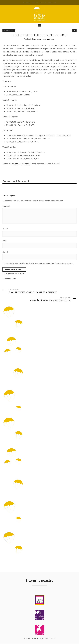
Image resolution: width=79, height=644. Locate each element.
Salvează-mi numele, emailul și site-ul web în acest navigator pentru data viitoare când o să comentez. (39, 264)
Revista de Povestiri (42, 39)
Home (53, 39)
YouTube (43, 3)
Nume (5, 229)
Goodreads (52, 3)
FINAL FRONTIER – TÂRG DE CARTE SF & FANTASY (39, 291)
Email (5, 240)
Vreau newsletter (11, 279)
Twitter (35, 3)
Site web (5, 252)
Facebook (26, 3)
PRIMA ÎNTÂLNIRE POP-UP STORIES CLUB (39, 299)
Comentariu (6, 206)
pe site (15, 164)
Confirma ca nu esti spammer (15, 273)
